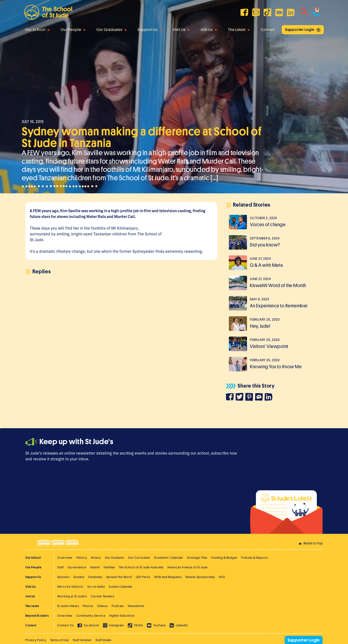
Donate (79, 577)
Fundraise (95, 577)
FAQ (222, 577)
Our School (37, 30)
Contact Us (65, 625)
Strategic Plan (197, 558)
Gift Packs (143, 577)
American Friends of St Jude (187, 567)
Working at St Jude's (72, 596)
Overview (65, 558)
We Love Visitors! (70, 587)
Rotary (96, 558)
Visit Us (181, 30)
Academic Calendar (169, 558)
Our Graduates (112, 30)
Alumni (95, 567)
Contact (268, 30)
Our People (73, 30)
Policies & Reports (255, 558)
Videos (102, 606)
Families (109, 567)
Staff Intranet (82, 640)
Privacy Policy (36, 640)
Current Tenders (103, 596)
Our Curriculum (139, 558)
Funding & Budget (224, 558)
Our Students (115, 558)
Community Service (91, 616)
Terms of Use (60, 640)
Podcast (118, 606)
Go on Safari (96, 587)
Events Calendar (121, 587)
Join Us (209, 30)
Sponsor (64, 577)
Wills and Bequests (168, 577)
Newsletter (136, 606)
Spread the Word (119, 577)
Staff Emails (103, 640)
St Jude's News (68, 606)
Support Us (150, 30)
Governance (77, 567)
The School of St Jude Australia (141, 567)
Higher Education (122, 616)
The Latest (239, 30)
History (82, 558)
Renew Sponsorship (200, 577)
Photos (88, 606)
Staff (61, 567)
